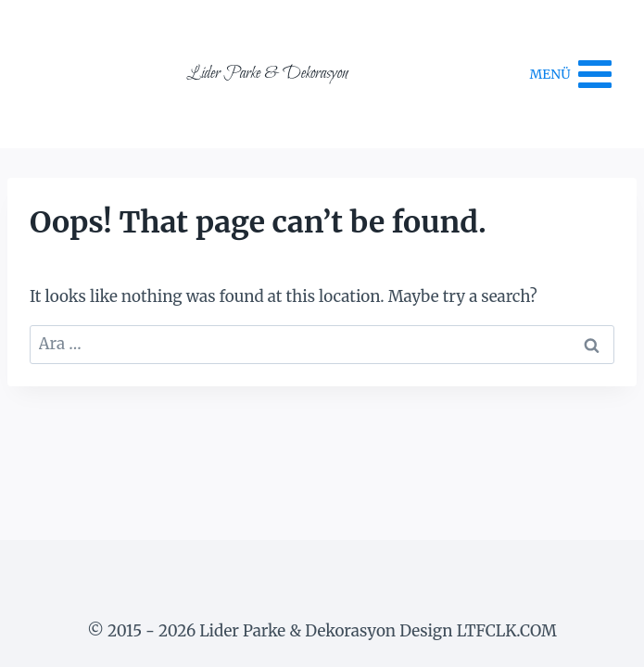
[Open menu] (572, 74)
